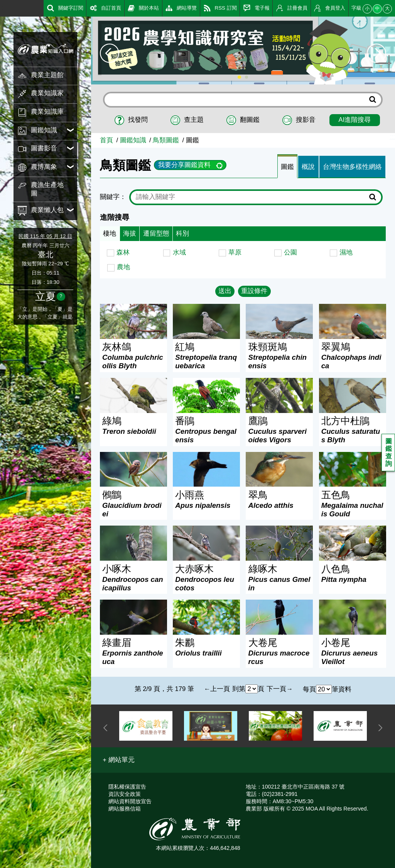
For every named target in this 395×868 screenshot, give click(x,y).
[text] (251, 197)
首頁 (106, 140)
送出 (225, 291)
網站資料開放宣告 (130, 801)
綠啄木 (280, 578)
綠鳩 (133, 426)
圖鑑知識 (133, 140)
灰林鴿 (133, 356)
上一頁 (220, 689)
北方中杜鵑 (353, 430)
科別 (182, 233)
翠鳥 (280, 500)
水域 (179, 252)
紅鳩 (206, 356)
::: (3, 8)
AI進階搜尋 (355, 120)
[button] (119, 760)
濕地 (346, 252)
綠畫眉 (133, 651)
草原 (235, 252)
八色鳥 (353, 574)
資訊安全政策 (125, 794)
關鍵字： (113, 197)
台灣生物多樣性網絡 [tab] (352, 167)
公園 (290, 252)
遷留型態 (156, 233)
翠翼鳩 (353, 356)
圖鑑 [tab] (287, 167)
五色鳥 (353, 504)
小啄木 (133, 578)
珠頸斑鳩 (280, 356)
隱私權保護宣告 (127, 787)
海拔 (130, 233)
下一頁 (276, 689)
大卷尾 (280, 651)
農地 (123, 267)
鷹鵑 (280, 430)
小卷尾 (353, 651)
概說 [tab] (308, 167)
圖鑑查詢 (389, 453)
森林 (123, 252)
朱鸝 (206, 647)
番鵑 (206, 430)
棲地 (110, 233)
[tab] (288, 167)
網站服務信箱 (125, 809)
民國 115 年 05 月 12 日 (45, 236)
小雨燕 (206, 500)
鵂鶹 (133, 504)
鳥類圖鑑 (166, 140)
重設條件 (254, 291)
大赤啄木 (206, 578)
